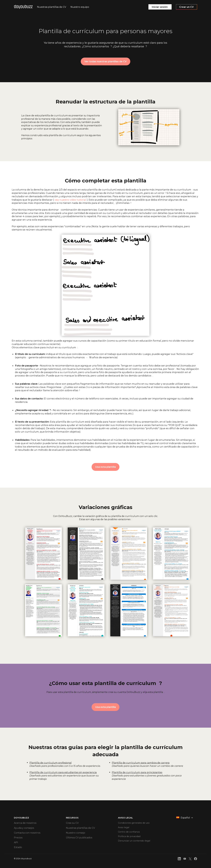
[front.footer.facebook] (196, 860)
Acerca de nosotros (25, 824)
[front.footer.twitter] (190, 860)
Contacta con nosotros (27, 833)
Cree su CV (72, 824)
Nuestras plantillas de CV (80, 828)
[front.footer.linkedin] (179, 860)
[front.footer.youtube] (185, 860)
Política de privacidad (130, 838)
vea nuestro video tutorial (70, 200)
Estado (18, 848)
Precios (18, 838)
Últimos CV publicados (79, 838)
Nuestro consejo (76, 833)
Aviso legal (124, 828)
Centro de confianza (130, 833)
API (16, 843)
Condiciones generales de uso (135, 824)
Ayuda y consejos (24, 828)
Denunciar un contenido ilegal (136, 843)
